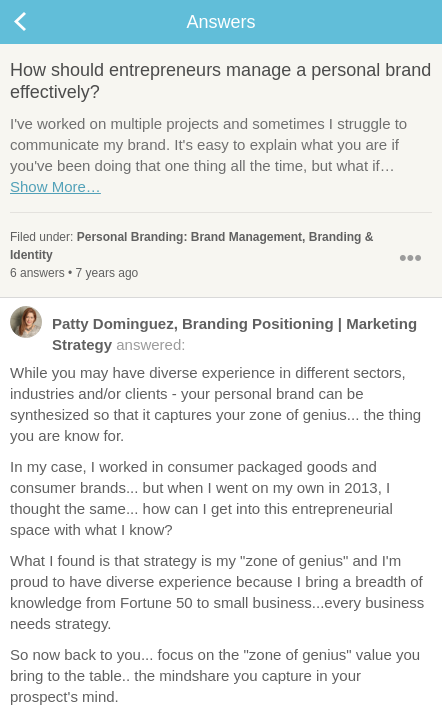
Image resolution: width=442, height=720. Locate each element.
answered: (213, 333)
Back (40, 22)
